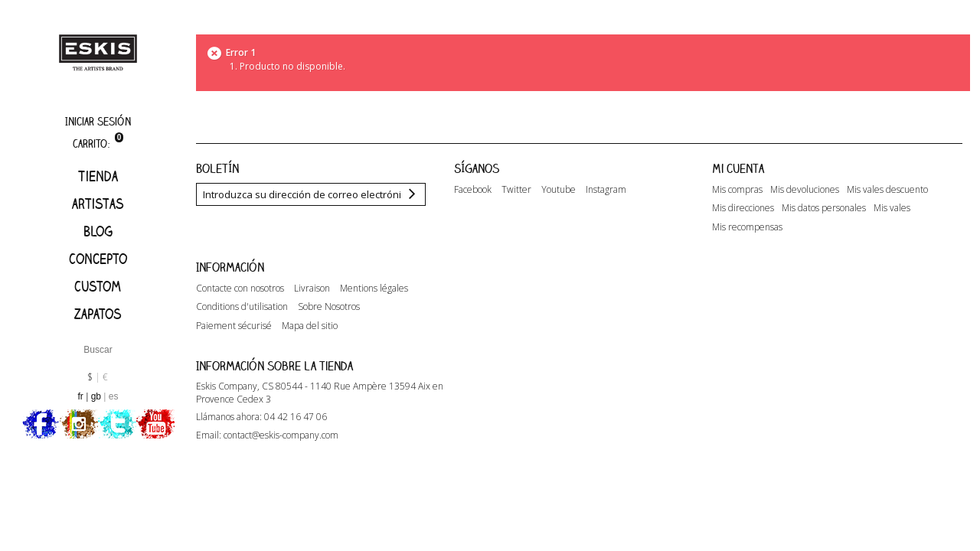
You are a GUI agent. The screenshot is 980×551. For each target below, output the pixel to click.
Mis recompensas (747, 227)
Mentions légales (374, 289)
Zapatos (98, 314)
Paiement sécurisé (234, 326)
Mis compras (737, 190)
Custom (98, 286)
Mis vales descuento (887, 190)
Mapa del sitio (310, 326)
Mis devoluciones (805, 190)
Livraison (312, 289)
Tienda (98, 176)
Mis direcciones (743, 208)
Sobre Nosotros (329, 307)
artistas (98, 204)
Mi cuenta (738, 168)
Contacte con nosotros (240, 289)
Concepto (98, 259)
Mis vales (892, 208)
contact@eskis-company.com (281, 435)
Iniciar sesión (98, 121)
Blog (98, 231)
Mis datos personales (824, 208)
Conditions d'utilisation (242, 307)
